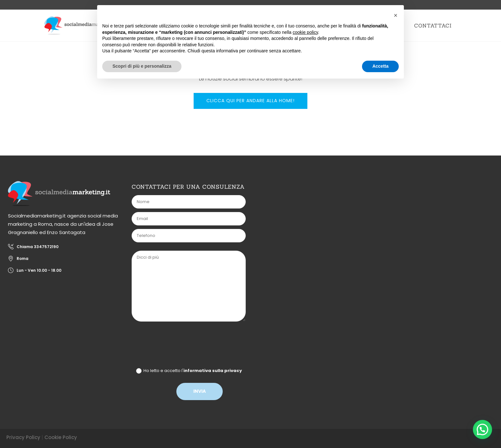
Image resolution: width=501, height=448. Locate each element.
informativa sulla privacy (213, 371)
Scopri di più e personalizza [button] (142, 66)
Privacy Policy (23, 437)
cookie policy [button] (305, 32)
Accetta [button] (380, 66)
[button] (482, 429)
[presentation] (182, 346)
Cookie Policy (61, 437)
